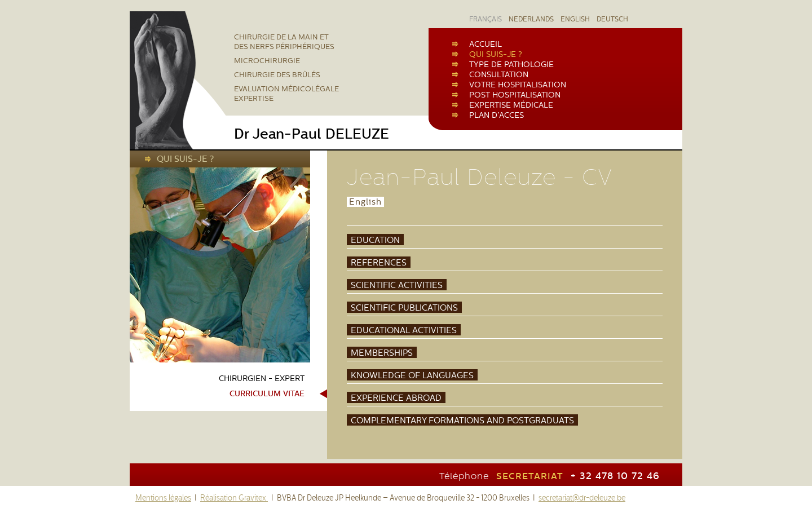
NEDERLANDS (531, 19)
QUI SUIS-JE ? (496, 54)
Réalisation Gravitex (234, 498)
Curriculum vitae (267, 394)
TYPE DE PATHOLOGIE (511, 64)
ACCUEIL (486, 44)
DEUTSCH (612, 19)
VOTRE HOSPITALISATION (518, 85)
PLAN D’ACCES (497, 115)
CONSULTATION (499, 74)
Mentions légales (163, 498)
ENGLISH (575, 19)
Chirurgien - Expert (262, 379)
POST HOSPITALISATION (515, 95)
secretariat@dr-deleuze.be (582, 498)
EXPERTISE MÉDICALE (511, 105)
